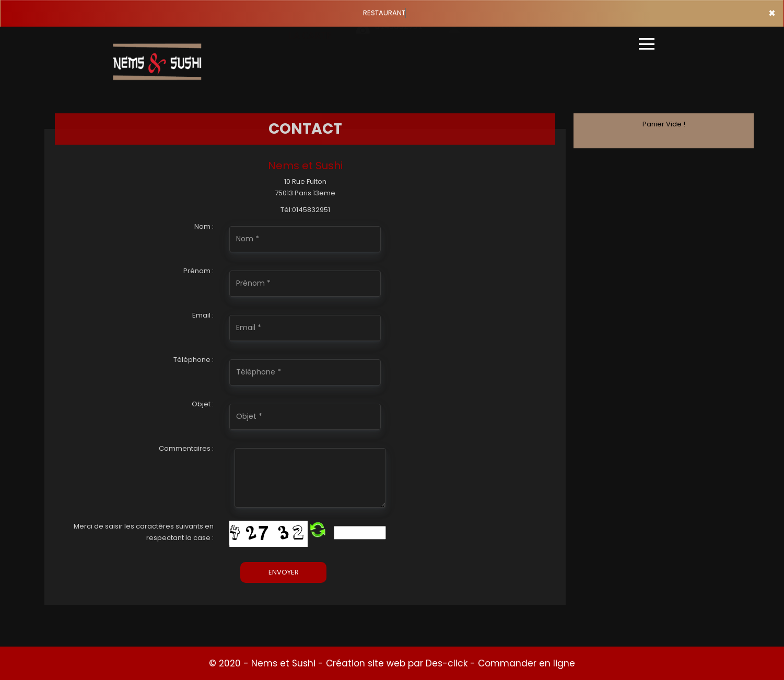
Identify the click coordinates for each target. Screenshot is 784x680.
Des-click (447, 663)
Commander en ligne (526, 663)
